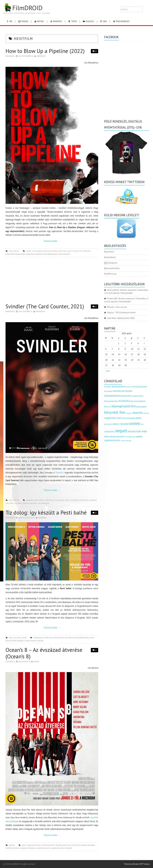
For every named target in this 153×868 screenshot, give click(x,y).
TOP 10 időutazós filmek (125, 313)
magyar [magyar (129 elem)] (129, 413)
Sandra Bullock (43, 848)
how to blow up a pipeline (79, 251)
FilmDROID (23, 8)
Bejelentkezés (110, 257)
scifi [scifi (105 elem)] (142, 424)
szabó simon (30, 641)
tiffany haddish (30, 503)
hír (9, 21)
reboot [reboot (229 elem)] (116, 424)
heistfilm (63, 251)
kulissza (88, 21)
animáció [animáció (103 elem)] (129, 387)
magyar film (70, 638)
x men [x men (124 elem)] (123, 440)
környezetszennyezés (15, 254)
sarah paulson (58, 848)
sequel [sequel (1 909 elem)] (121, 431)
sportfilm (84, 500)
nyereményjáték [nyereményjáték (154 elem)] (129, 418)
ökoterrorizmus (51, 254)
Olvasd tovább (52, 241)
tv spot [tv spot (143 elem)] (129, 437)
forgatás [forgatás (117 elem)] (135, 396)
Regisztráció (109, 252)
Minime (36, 661)
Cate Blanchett (48, 845)
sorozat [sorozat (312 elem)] (132, 431)
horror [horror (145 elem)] (141, 396)
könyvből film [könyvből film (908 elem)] (115, 412)
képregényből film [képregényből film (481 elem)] (124, 406)
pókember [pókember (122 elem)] (108, 424)
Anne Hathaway (34, 845)
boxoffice (56, 21)
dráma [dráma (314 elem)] (128, 391)
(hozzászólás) (112, 268)
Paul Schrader (72, 500)
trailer (23, 21)
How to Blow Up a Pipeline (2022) (45, 51)
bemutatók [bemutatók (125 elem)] (108, 391)
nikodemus (41, 56)
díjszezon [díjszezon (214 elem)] (126, 396)
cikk (103, 21)
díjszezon (47, 251)
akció (24, 845)
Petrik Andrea (17, 641)
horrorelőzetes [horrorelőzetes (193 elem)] (111, 401)
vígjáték (40, 641)
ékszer (59, 845)
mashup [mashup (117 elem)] (146, 413)
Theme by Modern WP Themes (137, 864)
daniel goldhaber (34, 251)
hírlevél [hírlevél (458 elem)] (124, 401)
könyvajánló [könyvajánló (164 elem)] (141, 407)
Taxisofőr (60, 473)
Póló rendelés (121, 21)
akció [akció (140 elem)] (109, 387)
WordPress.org (110, 274)
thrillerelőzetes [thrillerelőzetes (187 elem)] (117, 436)
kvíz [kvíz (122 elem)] (110, 407)
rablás (24, 848)
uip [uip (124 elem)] (134, 437)
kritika (39, 21)
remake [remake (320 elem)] (124, 424)
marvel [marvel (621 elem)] (138, 413)
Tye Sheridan (43, 503)
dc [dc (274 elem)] (123, 391)
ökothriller (64, 254)
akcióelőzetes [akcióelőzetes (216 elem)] (119, 386)
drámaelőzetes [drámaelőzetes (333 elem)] (113, 396)
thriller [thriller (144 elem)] (107, 437)
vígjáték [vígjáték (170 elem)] (139, 437)
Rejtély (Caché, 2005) (126, 318)
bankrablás (39, 638)
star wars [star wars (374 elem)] (142, 431)
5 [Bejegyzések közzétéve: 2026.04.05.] (144, 343)
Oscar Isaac (60, 500)
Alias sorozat (121, 307)
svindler (93, 500)
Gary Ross (67, 845)
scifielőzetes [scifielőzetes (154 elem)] (109, 432)
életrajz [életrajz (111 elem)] (129, 441)
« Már (108, 371)
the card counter (14, 503)
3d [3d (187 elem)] (105, 387)
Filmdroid (42, 518)
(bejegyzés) (111, 263)
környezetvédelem (34, 254)
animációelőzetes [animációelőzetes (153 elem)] (140, 387)
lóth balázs (59, 638)
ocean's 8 (16, 848)
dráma (55, 251)
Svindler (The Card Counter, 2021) (45, 306)
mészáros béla (83, 638)
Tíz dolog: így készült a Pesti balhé (46, 512)
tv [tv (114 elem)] (125, 437)
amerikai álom (32, 500)
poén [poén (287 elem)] (139, 418)
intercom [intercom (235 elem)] (134, 401)
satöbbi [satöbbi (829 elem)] (135, 423)
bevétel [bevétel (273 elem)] (117, 391)
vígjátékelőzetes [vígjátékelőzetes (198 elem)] (112, 440)
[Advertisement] (52, 281)
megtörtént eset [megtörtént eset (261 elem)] (113, 418)
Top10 (72, 21)
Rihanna (32, 848)
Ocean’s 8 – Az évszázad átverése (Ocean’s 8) (44, 653)
